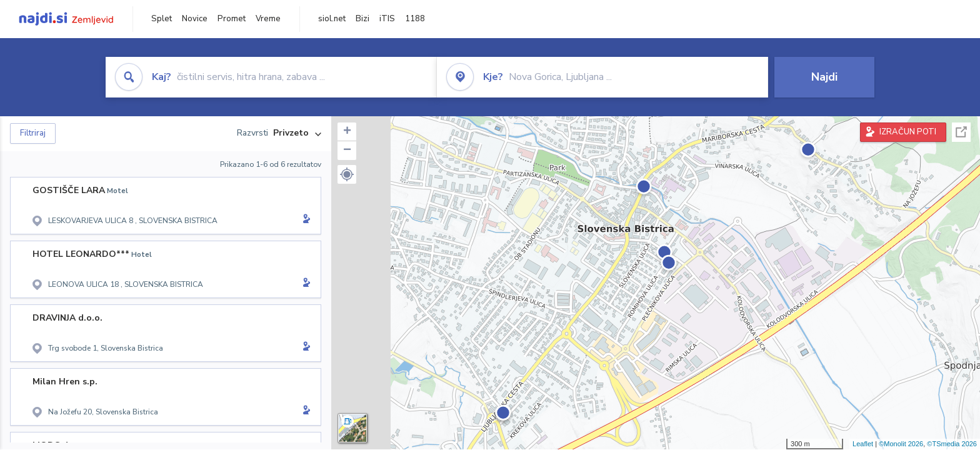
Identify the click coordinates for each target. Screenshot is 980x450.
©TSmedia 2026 (952, 444)
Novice (195, 19)
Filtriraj (33, 133)
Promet (232, 19)
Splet (162, 19)
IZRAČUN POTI (908, 132)
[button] (347, 174)
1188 (415, 19)
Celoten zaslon (961, 132)
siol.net (332, 19)
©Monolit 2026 (901, 444)
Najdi (824, 77)
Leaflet (863, 444)
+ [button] (347, 132)
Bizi (362, 19)
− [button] (347, 151)
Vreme (268, 19)
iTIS (387, 19)
